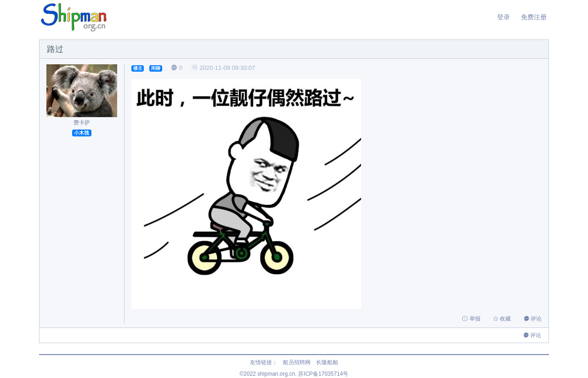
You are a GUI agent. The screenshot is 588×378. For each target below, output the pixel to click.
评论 (533, 319)
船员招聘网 (297, 362)
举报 (472, 319)
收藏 (503, 319)
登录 (503, 17)
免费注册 (534, 17)
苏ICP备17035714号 (323, 374)
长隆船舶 (327, 362)
